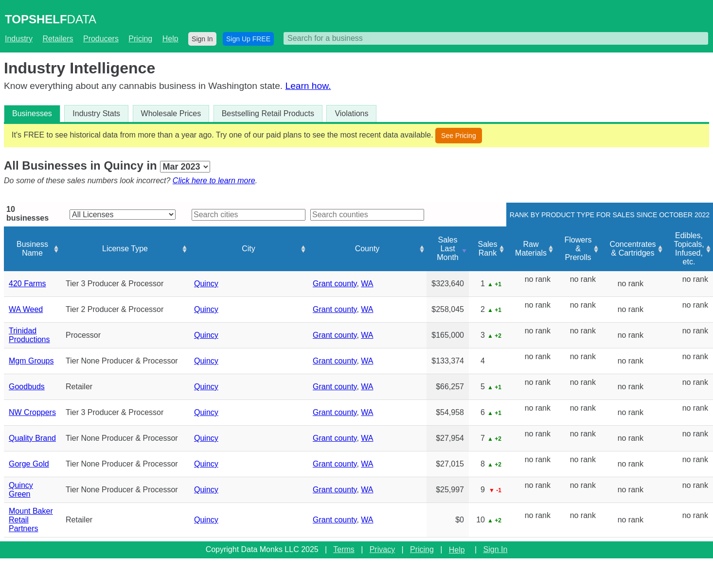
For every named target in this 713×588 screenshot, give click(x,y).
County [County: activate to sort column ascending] (367, 249)
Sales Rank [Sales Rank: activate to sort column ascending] (487, 249)
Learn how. (308, 86)
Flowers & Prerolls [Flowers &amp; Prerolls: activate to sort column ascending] (578, 249)
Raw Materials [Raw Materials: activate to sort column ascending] (531, 249)
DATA (51, 19)
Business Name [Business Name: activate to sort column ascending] (32, 249)
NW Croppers (32, 412)
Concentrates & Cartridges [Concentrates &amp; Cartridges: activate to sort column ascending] (633, 249)
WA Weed (26, 309)
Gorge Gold (29, 464)
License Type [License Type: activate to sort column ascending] (125, 249)
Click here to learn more (214, 181)
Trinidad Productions (29, 335)
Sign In (202, 39)
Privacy (382, 549)
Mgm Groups (31, 361)
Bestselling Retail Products (268, 113)
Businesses (32, 113)
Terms (344, 549)
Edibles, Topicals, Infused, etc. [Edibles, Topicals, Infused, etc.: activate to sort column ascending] (689, 249)
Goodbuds (27, 387)
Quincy (206, 284)
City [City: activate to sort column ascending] (249, 249)
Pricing (140, 39)
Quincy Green (21, 490)
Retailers (58, 39)
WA (367, 284)
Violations (351, 113)
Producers (101, 39)
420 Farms (27, 284)
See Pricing (459, 136)
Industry (19, 39)
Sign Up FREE (248, 39)
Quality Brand (32, 438)
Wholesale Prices (171, 113)
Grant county (335, 284)
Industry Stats (96, 113)
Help (170, 39)
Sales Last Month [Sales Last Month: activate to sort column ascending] (447, 249)
